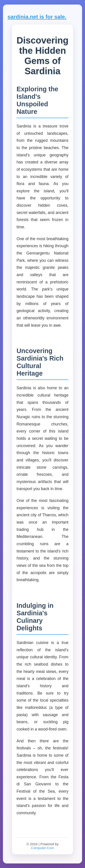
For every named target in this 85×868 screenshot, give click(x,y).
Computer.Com (42, 848)
